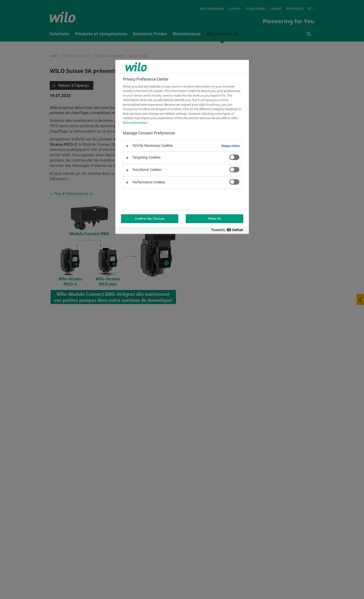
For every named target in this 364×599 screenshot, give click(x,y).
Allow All (214, 219)
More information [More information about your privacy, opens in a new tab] (135, 123)
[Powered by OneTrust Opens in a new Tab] (229, 231)
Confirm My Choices (150, 219)
